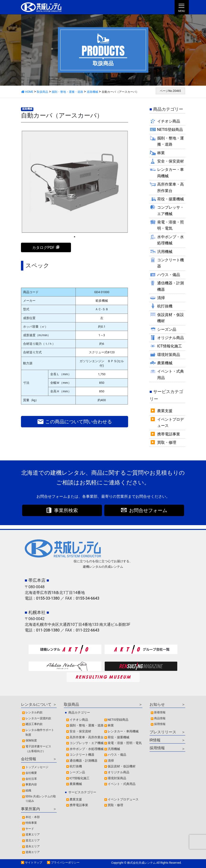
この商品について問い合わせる (74, 422)
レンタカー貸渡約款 (38, 718)
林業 (161, 153)
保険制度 (31, 740)
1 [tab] (75, 237)
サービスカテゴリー (82, 792)
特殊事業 (31, 823)
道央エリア (33, 846)
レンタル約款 (34, 712)
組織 (28, 790)
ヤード (30, 829)
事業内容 (31, 784)
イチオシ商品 (169, 121)
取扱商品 (71, 704)
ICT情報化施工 (170, 346)
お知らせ (157, 704)
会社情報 (29, 759)
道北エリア (33, 840)
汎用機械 (165, 252)
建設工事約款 (34, 724)
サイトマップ (34, 863)
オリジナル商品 (171, 338)
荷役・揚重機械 (171, 199)
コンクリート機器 (171, 263)
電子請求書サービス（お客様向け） (38, 749)
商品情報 (160, 718)
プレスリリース (163, 732)
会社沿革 (31, 779)
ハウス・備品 (169, 275)
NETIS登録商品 (170, 130)
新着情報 (160, 712)
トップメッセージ (37, 767)
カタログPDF (43, 248)
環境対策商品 (169, 355)
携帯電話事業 (169, 434)
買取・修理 (167, 442)
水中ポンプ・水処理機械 (171, 240)
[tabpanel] (75, 182)
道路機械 (27, 109)
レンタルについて (36, 704)
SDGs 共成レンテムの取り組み (41, 799)
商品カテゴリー (79, 713)
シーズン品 (167, 329)
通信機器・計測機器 (171, 286)
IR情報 (155, 740)
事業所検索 (66, 510)
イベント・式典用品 (171, 374)
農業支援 (165, 411)
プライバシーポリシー (65, 863)
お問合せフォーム (148, 510)
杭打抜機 (165, 306)
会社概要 (31, 773)
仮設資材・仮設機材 (171, 318)
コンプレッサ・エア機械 (171, 210)
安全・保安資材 (171, 161)
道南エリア (33, 852)
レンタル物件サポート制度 (40, 732)
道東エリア (33, 834)
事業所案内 (30, 809)
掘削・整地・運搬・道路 (171, 141)
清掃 (161, 298)
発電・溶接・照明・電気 (171, 225)
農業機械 (165, 363)
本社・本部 (33, 817)
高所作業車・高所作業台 (171, 187)
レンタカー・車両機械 (171, 173)
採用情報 (160, 724)
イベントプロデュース (171, 422)
